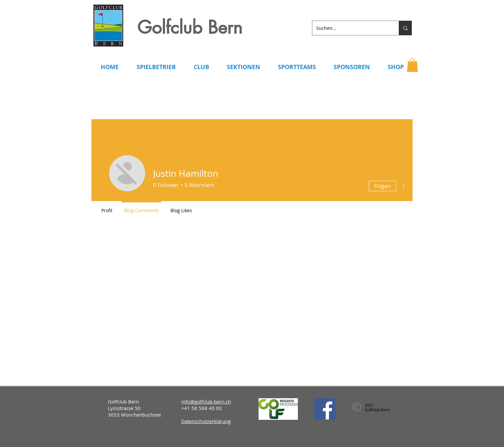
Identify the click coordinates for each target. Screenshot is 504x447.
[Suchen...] (351, 28)
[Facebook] (325, 409)
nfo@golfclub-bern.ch (207, 401)
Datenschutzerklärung (206, 421)
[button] (412, 65)
